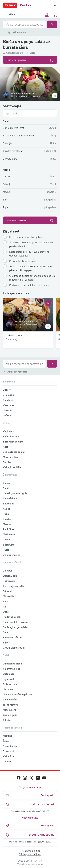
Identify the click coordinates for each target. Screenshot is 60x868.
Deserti (7, 390)
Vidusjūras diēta (12, 467)
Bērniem (8, 462)
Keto (6, 447)
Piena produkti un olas (15, 622)
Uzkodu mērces (12, 555)
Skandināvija (10, 746)
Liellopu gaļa (10, 576)
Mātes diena (10, 710)
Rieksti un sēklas (12, 637)
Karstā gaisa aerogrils (15, 493)
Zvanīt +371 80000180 (30, 835)
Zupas (6, 483)
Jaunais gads (10, 715)
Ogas (6, 612)
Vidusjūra (8, 756)
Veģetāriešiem (11, 436)
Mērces (7, 524)
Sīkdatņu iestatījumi (30, 854)
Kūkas (6, 509)
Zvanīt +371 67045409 (30, 804)
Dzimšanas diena (12, 663)
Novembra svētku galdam (17, 694)
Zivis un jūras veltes (14, 586)
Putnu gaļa (9, 581)
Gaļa (5, 632)
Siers (6, 601)
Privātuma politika (30, 851)
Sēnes (6, 642)
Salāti (6, 488)
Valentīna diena (12, 669)
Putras (7, 539)
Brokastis (8, 395)
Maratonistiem (11, 457)
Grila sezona (10, 684)
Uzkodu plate (14, 335)
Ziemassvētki (10, 699)
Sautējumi (9, 503)
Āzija (6, 741)
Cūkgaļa (7, 571)
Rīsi (5, 606)
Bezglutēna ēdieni (13, 441)
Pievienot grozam (30, 60)
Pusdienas (9, 400)
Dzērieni (8, 415)
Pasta (6, 550)
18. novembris (11, 705)
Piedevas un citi (12, 617)
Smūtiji (7, 519)
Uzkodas (8, 410)
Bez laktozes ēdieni (14, 452)
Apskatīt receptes (15, 32)
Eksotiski (8, 751)
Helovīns (8, 689)
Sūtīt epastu (30, 795)
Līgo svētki (9, 679)
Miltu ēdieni (9, 596)
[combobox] (24, 24)
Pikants (7, 761)
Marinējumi (9, 534)
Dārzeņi (7, 591)
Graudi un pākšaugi (14, 648)
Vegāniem (8, 431)
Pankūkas (8, 529)
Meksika (8, 736)
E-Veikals (26, 5)
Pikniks (7, 720)
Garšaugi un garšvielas (16, 627)
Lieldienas (9, 674)
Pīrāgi (6, 514)
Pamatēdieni (10, 498)
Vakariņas (8, 405)
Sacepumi (8, 545)
